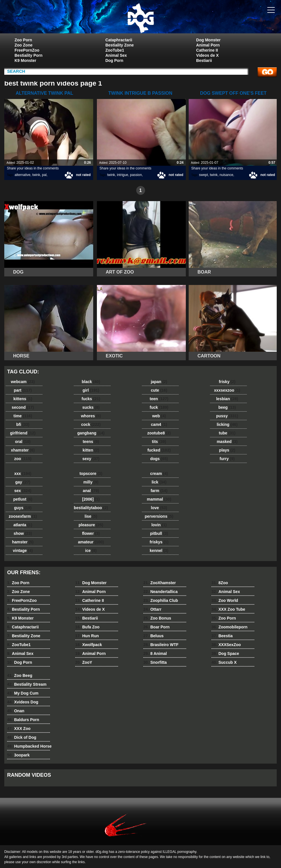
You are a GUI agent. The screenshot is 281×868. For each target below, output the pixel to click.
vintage (23, 551)
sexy (91, 459)
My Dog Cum (23, 693)
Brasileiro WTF (161, 645)
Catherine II (207, 50)
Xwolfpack (89, 645)
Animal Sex (116, 55)
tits (159, 442)
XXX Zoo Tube (228, 609)
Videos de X (207, 55)
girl (91, 390)
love (159, 508)
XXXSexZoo (226, 645)
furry (227, 459)
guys (23, 508)
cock (91, 424)
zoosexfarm (23, 516)
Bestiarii (204, 60)
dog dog (140, 18)
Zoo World (225, 600)
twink (36, 175)
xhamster (23, 450)
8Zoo (220, 583)
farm (159, 491)
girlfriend (23, 433)
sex (23, 491)
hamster (23, 542)
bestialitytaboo (91, 508)
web (159, 416)
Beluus (153, 636)
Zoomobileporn (229, 627)
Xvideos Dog (23, 702)
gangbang (91, 433)
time (23, 416)
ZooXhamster (160, 583)
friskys (159, 542)
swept (203, 175)
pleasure (91, 525)
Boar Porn (156, 627)
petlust (23, 499)
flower (91, 533)
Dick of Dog (22, 737)
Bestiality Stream (27, 684)
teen (159, 399)
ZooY (84, 662)
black (91, 382)
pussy (227, 416)
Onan (16, 711)
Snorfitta (155, 662)
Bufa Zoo (87, 627)
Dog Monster (208, 40)
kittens (23, 399)
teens (91, 442)
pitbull (159, 533)
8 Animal (155, 653)
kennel (159, 551)
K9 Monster (25, 60)
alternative (22, 175)
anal (91, 491)
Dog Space (225, 653)
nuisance (226, 175)
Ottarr (152, 609)
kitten (91, 450)
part (23, 390)
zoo (23, 459)
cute (159, 390)
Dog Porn (114, 60)
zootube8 (159, 433)
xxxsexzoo (227, 390)
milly (91, 482)
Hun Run (87, 636)
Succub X (224, 662)
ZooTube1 (115, 50)
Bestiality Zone (120, 45)
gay (23, 482)
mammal (159, 499)
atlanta (23, 525)
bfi (23, 424)
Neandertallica (160, 592)
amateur (91, 542)
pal (44, 175)
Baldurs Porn (23, 720)
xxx (23, 474)
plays (227, 450)
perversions (159, 516)
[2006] (91, 499)
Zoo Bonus (157, 618)
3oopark (18, 755)
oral (23, 442)
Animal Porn (208, 45)
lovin (159, 525)
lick (159, 482)
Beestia (222, 636)
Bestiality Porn (28, 55)
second (23, 407)
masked (227, 442)
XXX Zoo (19, 729)
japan (159, 382)
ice (91, 551)
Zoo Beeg (20, 675)
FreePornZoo (27, 50)
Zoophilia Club (161, 600)
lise (91, 516)
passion (136, 175)
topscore (91, 474)
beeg (227, 407)
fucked (159, 450)
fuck (159, 407)
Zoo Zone (24, 45)
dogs (159, 459)
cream (159, 474)
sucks (91, 407)
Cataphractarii (119, 40)
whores (91, 416)
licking (227, 424)
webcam (23, 382)
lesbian (227, 399)
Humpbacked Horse (29, 746)
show (23, 533)
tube (227, 433)
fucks (91, 399)
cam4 (159, 424)
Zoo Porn (23, 40)
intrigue (122, 175)
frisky (227, 382)
